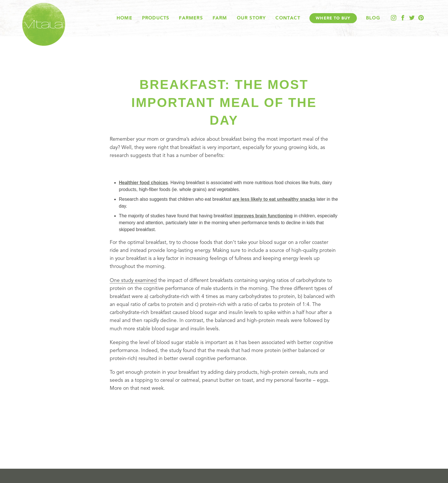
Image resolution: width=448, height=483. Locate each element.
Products (156, 18)
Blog (373, 18)
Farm (220, 18)
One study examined (133, 281)
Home (124, 18)
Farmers (191, 18)
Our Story (251, 18)
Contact (288, 18)
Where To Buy (333, 18)
